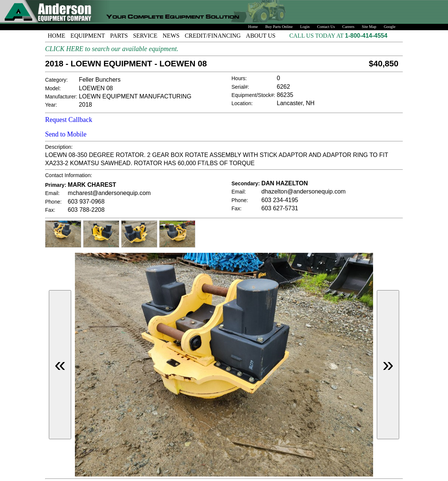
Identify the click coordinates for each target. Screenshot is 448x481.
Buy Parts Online (279, 27)
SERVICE (145, 36)
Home (253, 27)
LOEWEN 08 (96, 88)
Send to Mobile (66, 134)
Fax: (50, 210)
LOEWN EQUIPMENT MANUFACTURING (135, 96)
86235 (285, 95)
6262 (284, 87)
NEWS (171, 36)
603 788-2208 (86, 210)
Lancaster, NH (296, 103)
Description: (59, 147)
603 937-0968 (86, 202)
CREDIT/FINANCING (213, 36)
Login (305, 27)
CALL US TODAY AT (317, 36)
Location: (242, 103)
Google (390, 27)
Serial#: (240, 87)
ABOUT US (261, 36)
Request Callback (69, 120)
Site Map (369, 27)
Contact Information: (69, 175)
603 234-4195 (280, 200)
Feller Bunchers (100, 80)
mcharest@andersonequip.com (109, 193)
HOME (56, 36)
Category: (56, 80)
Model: (53, 88)
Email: (52, 193)
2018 (85, 105)
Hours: (239, 78)
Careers (348, 27)
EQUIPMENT (88, 36)
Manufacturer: (61, 97)
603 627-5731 (280, 208)
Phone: (53, 202)
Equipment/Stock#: (253, 95)
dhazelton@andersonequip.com (303, 191)
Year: (51, 105)
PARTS (119, 36)
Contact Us (326, 27)
